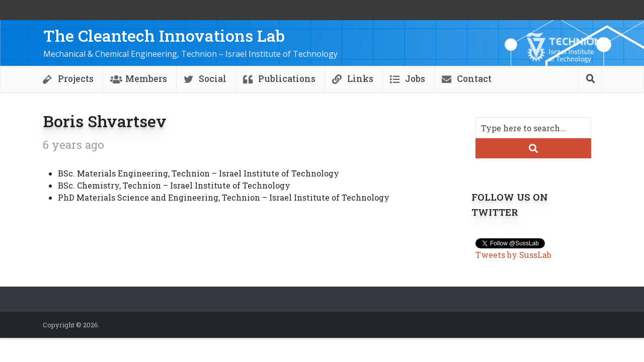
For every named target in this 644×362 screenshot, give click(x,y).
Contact (474, 79)
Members (146, 79)
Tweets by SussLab (513, 255)
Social (213, 79)
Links (360, 79)
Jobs (415, 79)
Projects (76, 79)
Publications (287, 79)
